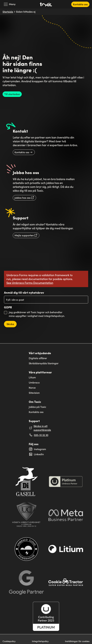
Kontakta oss (36, 412)
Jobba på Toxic (37, 407)
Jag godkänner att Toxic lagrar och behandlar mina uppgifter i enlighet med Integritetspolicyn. (37, 314)
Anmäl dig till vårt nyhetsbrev (24, 293)
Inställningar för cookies (77, 641)
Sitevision (34, 393)
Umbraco (34, 382)
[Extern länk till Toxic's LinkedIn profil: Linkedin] (46, 454)
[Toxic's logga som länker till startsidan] (46, 4)
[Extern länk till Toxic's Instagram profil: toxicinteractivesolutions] (46, 449)
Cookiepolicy (9, 641)
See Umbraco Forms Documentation (30, 283)
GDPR (8, 307)
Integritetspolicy (40, 641)
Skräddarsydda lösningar (44, 363)
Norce (32, 388)
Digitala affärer (38, 358)
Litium (32, 377)
